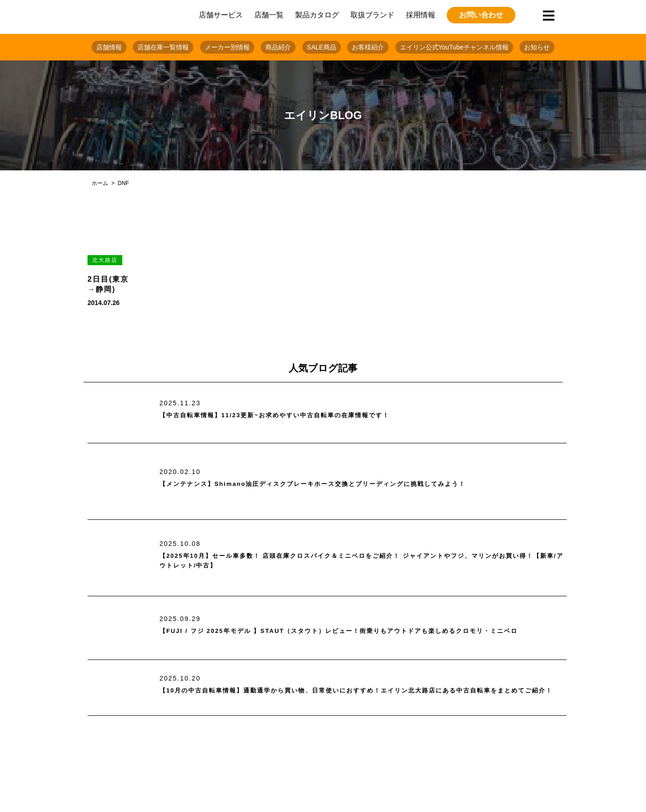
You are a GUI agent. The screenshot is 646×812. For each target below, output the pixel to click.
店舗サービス (221, 15)
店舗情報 (109, 47)
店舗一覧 (269, 15)
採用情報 (421, 15)
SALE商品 (322, 47)
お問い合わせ (481, 15)
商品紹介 (278, 47)
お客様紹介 (368, 47)
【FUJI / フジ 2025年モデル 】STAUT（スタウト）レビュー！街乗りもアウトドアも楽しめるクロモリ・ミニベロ (362, 631)
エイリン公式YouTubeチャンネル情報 (454, 47)
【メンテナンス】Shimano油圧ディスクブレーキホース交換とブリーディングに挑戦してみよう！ (343, 484)
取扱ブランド (372, 15)
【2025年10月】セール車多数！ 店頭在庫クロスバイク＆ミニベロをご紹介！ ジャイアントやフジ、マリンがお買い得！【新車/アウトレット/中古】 (363, 561)
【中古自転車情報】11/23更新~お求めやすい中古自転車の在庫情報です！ (297, 416)
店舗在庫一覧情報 (163, 47)
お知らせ (537, 47)
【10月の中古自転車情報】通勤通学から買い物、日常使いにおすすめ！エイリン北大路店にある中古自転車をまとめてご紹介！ (362, 691)
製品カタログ (317, 15)
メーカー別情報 (227, 47)
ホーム (100, 183)
